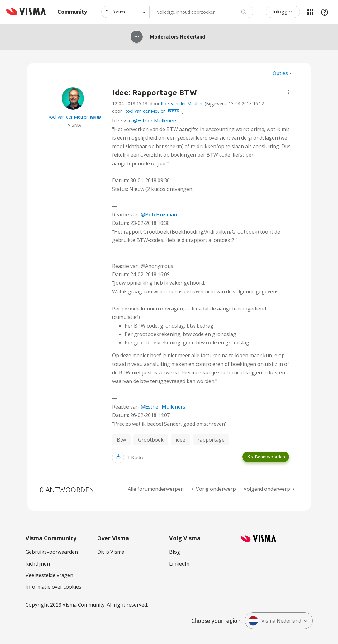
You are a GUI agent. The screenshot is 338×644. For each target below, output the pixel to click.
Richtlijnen (38, 564)
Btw (121, 440)
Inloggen (283, 12)
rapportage (211, 440)
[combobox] (201, 12)
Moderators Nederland (178, 37)
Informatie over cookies (53, 587)
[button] (289, 92)
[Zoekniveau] (125, 12)
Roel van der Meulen (181, 104)
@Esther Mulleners (155, 121)
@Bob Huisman (159, 215)
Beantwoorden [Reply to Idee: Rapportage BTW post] (270, 457)
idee (181, 440)
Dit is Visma (111, 552)
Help (325, 12)
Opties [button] (280, 73)
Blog (175, 552)
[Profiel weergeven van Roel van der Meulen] (68, 117)
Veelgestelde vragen (49, 575)
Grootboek (151, 440)
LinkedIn (179, 564)
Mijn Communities (310, 12)
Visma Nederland (275, 621)
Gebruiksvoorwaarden (52, 552)
